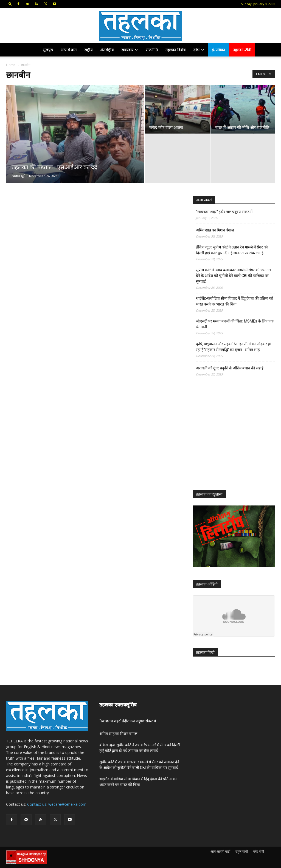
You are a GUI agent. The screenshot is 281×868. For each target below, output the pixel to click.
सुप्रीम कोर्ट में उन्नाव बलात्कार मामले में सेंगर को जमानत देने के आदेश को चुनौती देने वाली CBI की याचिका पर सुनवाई (233, 276)
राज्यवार (130, 50)
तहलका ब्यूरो (18, 176)
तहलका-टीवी (242, 50)
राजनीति (152, 50)
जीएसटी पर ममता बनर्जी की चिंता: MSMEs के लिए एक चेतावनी (235, 324)
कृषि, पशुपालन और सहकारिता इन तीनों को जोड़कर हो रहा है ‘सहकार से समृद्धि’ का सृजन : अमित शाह (233, 347)
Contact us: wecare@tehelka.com (57, 804)
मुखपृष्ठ (48, 50)
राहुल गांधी (242, 851)
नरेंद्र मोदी (258, 851)
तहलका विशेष (175, 50)
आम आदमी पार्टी (220, 851)
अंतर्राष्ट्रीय (107, 50)
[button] (10, 4)
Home (11, 65)
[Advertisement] (234, 438)
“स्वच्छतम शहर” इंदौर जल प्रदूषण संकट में (224, 212)
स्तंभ (199, 50)
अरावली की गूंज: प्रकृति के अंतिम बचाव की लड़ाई (230, 368)
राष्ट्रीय (88, 50)
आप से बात (68, 50)
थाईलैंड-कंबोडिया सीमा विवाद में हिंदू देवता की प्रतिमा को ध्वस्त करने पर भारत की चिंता (235, 301)
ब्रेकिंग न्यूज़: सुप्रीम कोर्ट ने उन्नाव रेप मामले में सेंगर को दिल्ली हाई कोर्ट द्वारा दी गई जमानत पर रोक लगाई (232, 250)
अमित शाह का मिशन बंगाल (215, 230)
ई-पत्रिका (218, 50)
